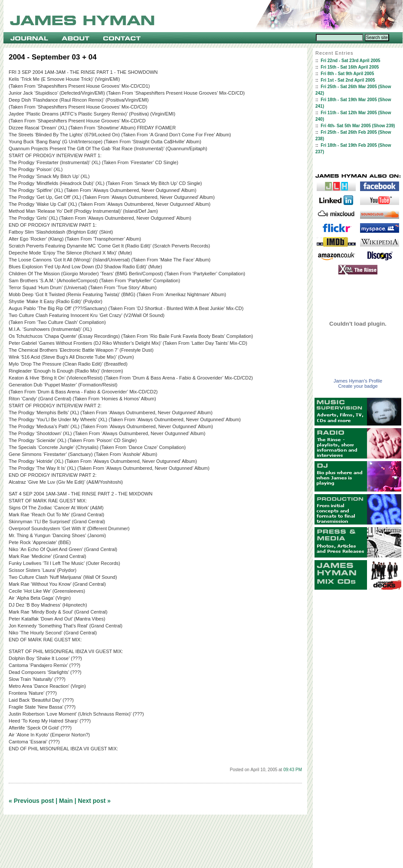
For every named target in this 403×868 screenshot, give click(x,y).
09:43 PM (293, 770)
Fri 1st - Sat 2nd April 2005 (348, 80)
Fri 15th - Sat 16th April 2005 (350, 67)
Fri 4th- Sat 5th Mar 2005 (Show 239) (358, 126)
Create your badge (358, 386)
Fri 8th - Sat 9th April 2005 (347, 74)
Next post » (94, 801)
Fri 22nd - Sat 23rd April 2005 (350, 61)
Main (66, 801)
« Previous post (31, 801)
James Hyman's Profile (358, 381)
